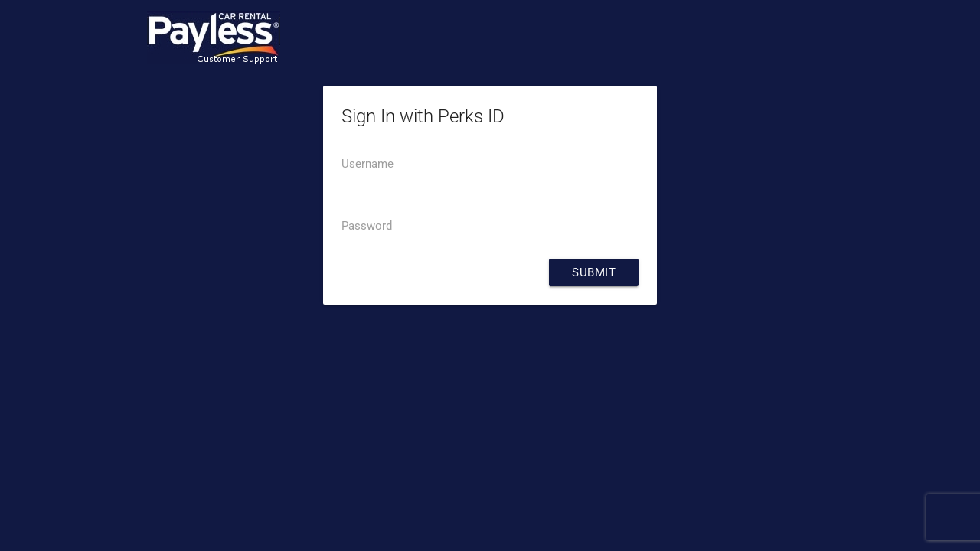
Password (367, 226)
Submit (594, 272)
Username (367, 164)
